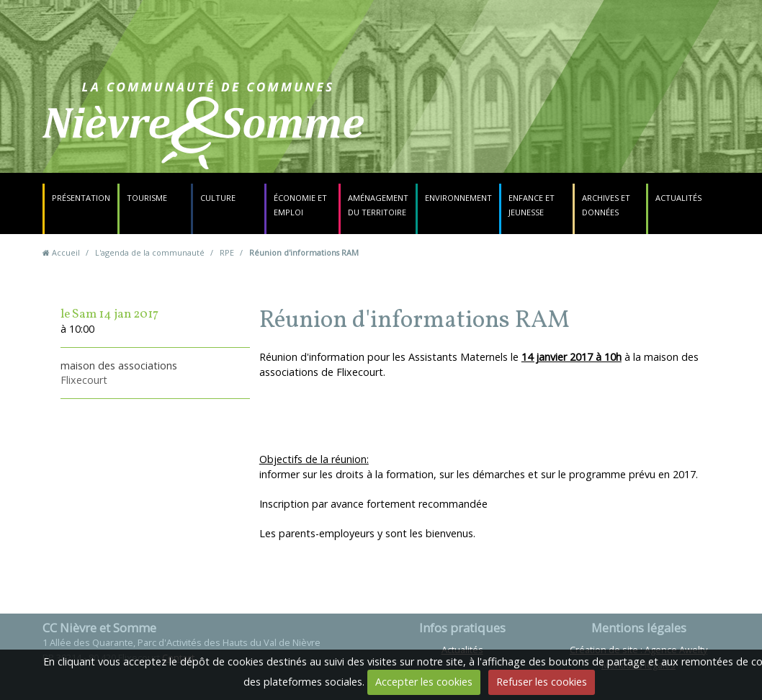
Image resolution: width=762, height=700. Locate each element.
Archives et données (606, 205)
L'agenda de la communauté (150, 252)
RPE (227, 252)
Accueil (66, 252)
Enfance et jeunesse (532, 205)
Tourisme (147, 198)
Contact (472, 133)
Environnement (458, 198)
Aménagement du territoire (378, 205)
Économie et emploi (300, 205)
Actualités (678, 198)
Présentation (81, 198)
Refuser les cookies (542, 682)
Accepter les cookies (424, 682)
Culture (218, 198)
